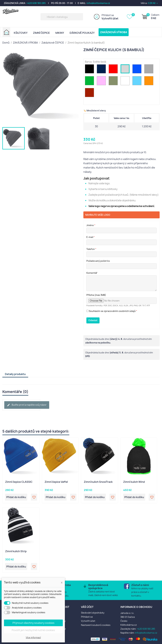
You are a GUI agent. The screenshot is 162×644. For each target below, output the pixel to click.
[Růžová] (102, 81)
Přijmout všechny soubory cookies (33, 623)
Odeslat (93, 320)
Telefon (91, 249)
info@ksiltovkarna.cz (98, 3)
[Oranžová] (149, 81)
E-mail (91, 237)
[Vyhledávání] (62, 17)
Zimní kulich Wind (134, 482)
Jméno (91, 225)
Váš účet (87, 607)
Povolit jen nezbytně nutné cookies (33, 630)
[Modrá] (138, 70)
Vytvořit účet (110, 18)
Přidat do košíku (16, 497)
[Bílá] (126, 81)
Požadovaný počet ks (98, 261)
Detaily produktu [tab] (15, 374)
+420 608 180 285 (36, 3)
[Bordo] (90, 93)
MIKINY (60, 33)
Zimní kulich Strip (16, 551)
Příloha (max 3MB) (96, 295)
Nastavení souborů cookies (96, 625)
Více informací (33, 637)
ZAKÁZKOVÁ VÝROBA (114, 32)
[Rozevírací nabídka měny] (153, 3)
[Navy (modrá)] (102, 70)
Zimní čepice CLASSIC (19, 482)
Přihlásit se (108, 15)
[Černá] (90, 70)
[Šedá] (149, 70)
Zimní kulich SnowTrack (98, 482)
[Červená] (114, 70)
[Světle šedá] (126, 70)
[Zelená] (90, 81)
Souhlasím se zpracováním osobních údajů (112, 311)
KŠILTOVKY (21, 33)
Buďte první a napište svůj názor (27, 405)
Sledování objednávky (93, 613)
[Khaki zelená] (114, 81)
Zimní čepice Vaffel (56, 482)
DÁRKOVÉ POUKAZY (82, 33)
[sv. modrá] (138, 81)
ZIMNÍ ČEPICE (41, 33)
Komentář (92, 273)
